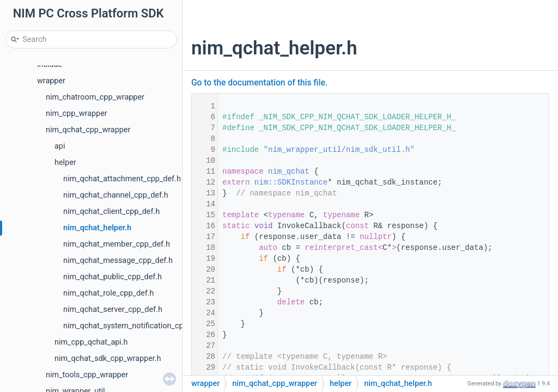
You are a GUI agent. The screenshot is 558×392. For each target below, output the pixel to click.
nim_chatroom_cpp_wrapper (95, 97)
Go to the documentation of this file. (259, 83)
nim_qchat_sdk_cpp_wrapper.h (108, 359)
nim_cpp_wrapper (77, 114)
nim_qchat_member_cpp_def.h (117, 244)
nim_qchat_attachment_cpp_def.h (122, 179)
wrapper (51, 81)
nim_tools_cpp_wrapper (87, 375)
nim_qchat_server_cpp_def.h (113, 310)
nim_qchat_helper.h (97, 228)
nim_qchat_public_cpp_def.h (113, 277)
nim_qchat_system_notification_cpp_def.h (136, 326)
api (60, 146)
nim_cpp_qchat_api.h (91, 342)
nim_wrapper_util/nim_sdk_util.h (339, 150)
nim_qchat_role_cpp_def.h (108, 293)
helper (65, 163)
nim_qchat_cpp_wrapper (88, 130)
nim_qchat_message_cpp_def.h (118, 261)
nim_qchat (289, 171)
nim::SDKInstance (291, 182)
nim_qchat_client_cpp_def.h (111, 212)
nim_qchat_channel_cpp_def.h (116, 195)
